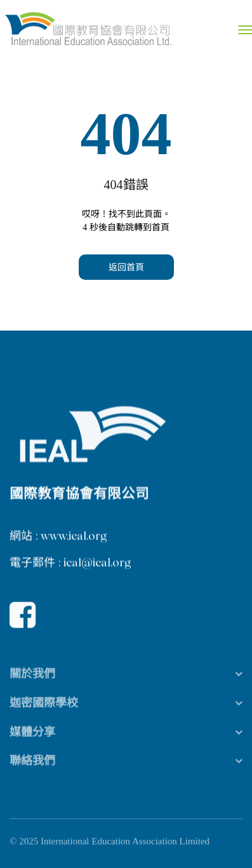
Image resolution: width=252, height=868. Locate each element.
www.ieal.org (74, 536)
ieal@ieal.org (97, 563)
